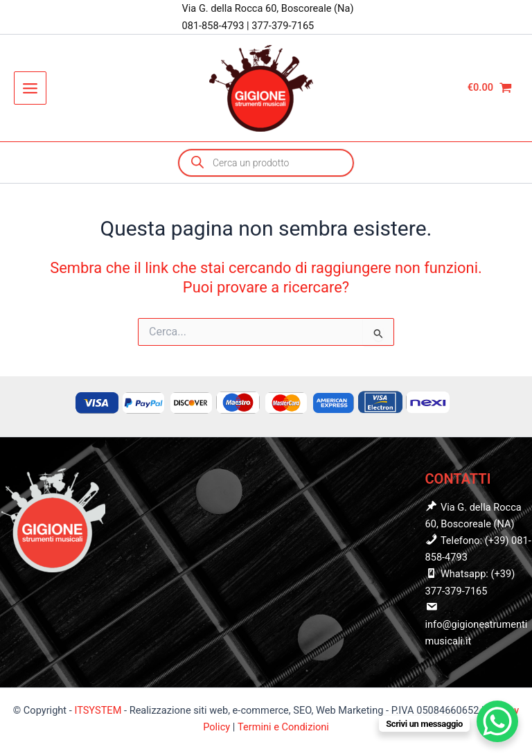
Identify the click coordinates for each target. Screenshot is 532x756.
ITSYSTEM (98, 710)
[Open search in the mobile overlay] (266, 163)
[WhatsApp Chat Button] (497, 721)
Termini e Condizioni (283, 727)
